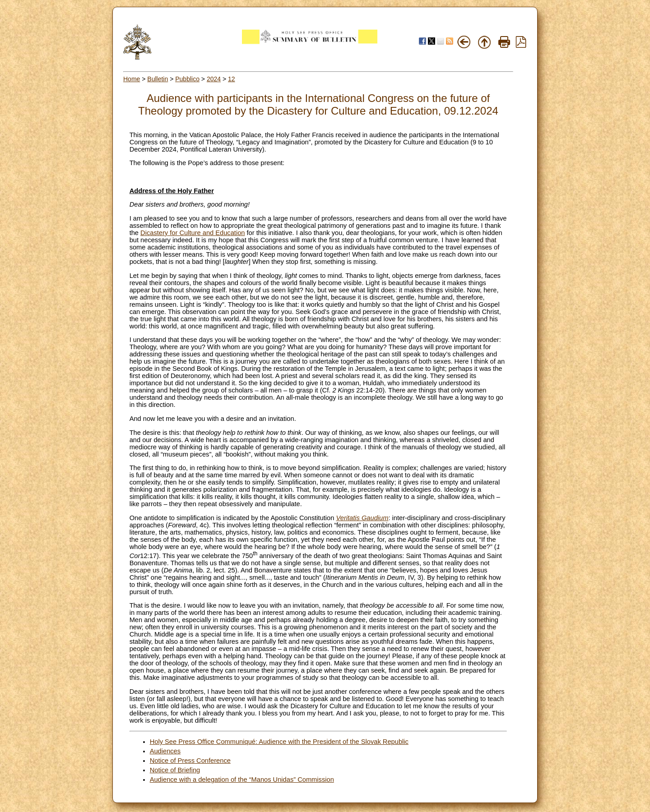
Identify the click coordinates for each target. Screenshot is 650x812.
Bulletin (158, 79)
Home (132, 79)
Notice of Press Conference (190, 761)
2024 (214, 79)
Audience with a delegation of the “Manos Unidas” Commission (242, 780)
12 (232, 79)
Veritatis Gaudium (362, 518)
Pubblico (187, 79)
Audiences (165, 751)
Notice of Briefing (175, 770)
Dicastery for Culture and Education (193, 233)
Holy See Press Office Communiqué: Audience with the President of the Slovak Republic (279, 742)
